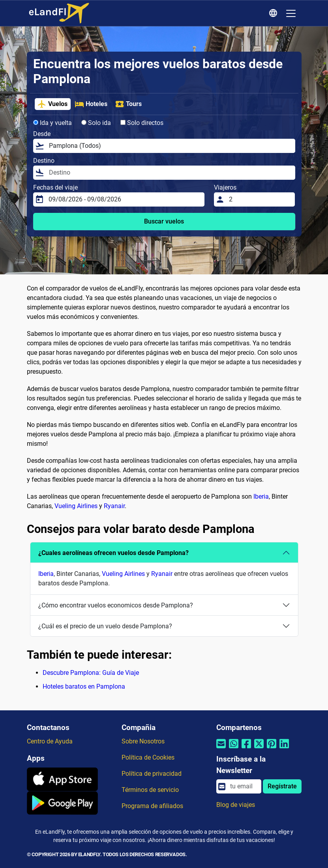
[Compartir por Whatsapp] (234, 749)
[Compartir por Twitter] (259, 749)
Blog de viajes (236, 805)
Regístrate (282, 786)
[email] (243, 786)
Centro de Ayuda (50, 741)
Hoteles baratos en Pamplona (84, 686)
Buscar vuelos (164, 221)
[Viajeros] (260, 199)
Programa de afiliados (152, 806)
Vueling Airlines (76, 506)
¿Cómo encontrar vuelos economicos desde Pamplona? (116, 605)
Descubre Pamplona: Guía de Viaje (91, 673)
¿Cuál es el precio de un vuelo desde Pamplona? (105, 626)
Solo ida (96, 123)
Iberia (261, 496)
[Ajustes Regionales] (274, 13)
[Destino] (170, 173)
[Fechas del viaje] (124, 199)
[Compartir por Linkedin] (284, 749)
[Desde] (170, 146)
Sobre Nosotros (143, 741)
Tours (128, 104)
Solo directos (142, 123)
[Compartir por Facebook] (246, 749)
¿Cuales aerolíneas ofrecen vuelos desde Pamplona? (113, 553)
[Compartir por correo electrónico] (221, 749)
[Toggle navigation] (291, 13)
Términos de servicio (150, 790)
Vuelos (52, 104)
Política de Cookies (148, 757)
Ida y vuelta (52, 123)
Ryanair (114, 506)
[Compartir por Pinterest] (272, 749)
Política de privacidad (152, 774)
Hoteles (91, 104)
